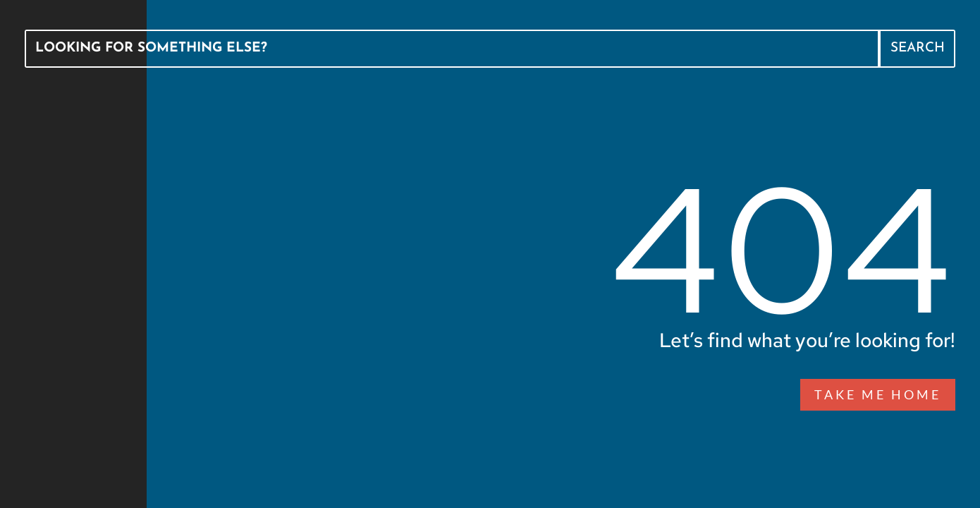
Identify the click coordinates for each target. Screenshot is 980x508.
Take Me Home (878, 394)
